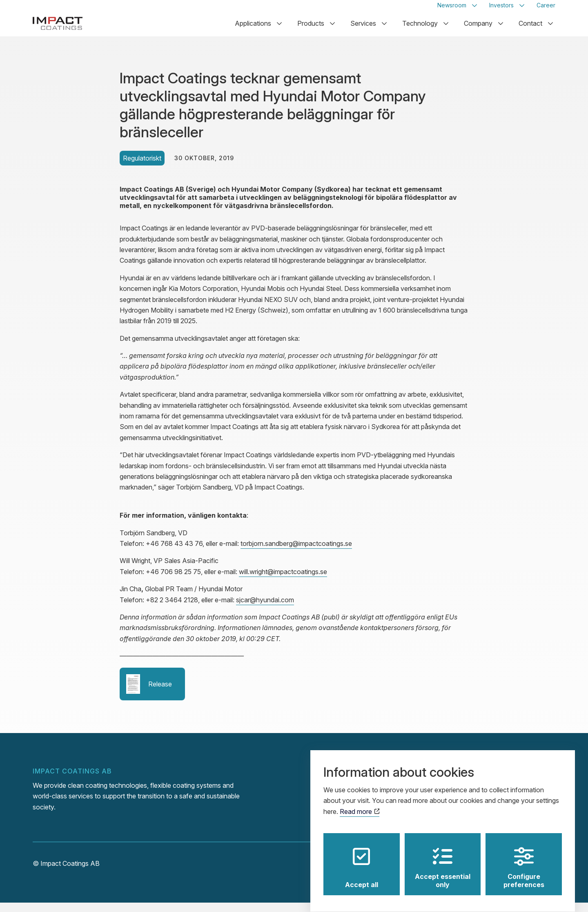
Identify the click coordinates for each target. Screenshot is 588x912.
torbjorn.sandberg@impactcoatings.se (296, 553)
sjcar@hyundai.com (265, 609)
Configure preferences (524, 861)
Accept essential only (443, 861)
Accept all (362, 861)
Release (149, 693)
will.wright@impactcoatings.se (283, 581)
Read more (360, 804)
